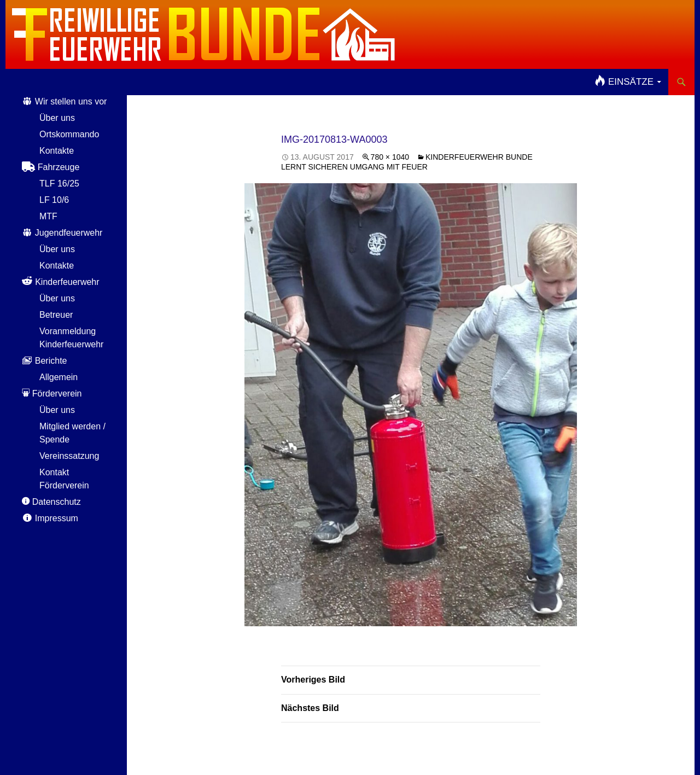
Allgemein (59, 377)
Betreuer (56, 315)
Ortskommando (69, 134)
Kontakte (57, 151)
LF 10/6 (54, 200)
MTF (48, 216)
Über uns (57, 118)
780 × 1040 (390, 157)
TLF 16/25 (59, 183)
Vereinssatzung (69, 456)
